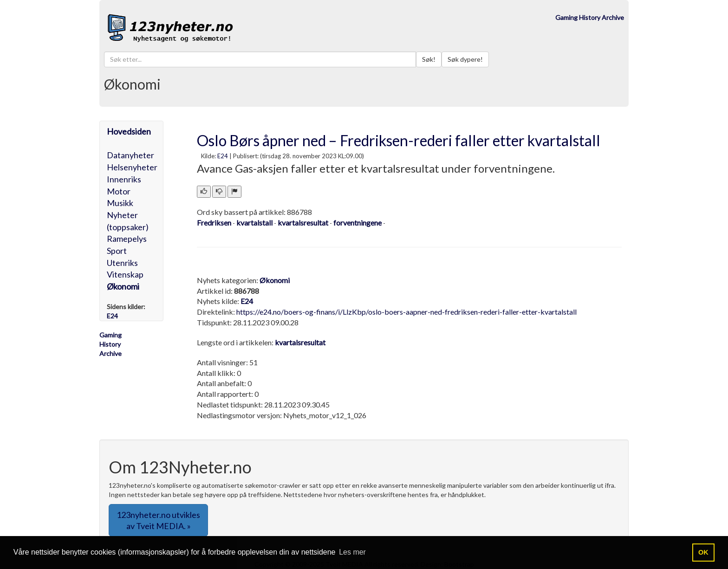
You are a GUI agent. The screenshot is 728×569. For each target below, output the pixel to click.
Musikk (120, 203)
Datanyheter (130, 155)
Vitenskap (125, 274)
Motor (119, 191)
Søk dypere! (465, 59)
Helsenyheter (132, 167)
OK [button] (703, 552)
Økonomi (123, 286)
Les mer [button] (352, 552)
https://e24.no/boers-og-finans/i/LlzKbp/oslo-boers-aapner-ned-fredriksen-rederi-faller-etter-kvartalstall (406, 312)
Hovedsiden (129, 131)
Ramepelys (127, 239)
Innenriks (124, 179)
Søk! (429, 59)
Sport (117, 251)
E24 (223, 156)
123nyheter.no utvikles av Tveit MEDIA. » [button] (158, 520)
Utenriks (122, 263)
